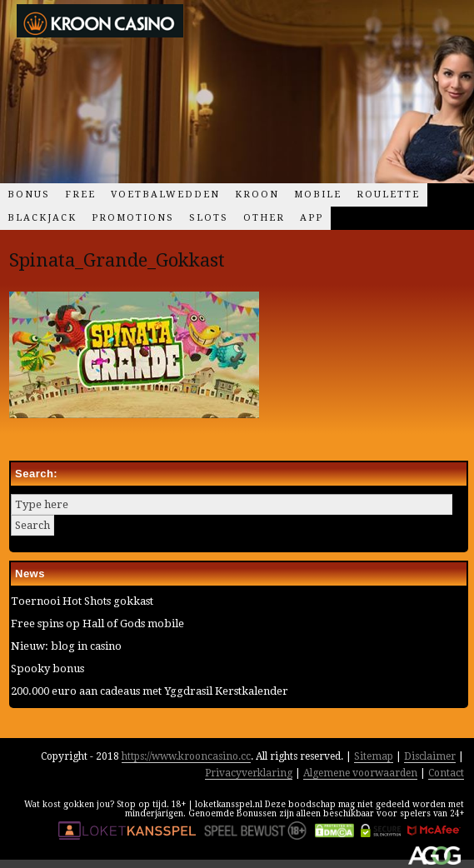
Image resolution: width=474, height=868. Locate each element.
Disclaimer (430, 756)
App (312, 218)
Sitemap (374, 756)
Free (80, 195)
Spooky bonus (47, 668)
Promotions (133, 218)
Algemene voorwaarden (360, 773)
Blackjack (42, 218)
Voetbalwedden (165, 195)
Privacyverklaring (249, 773)
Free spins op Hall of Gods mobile (97, 624)
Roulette (388, 195)
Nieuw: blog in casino (66, 646)
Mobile (318, 195)
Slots (209, 218)
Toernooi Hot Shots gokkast (82, 601)
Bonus (29, 195)
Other (264, 218)
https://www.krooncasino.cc (186, 756)
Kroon (257, 195)
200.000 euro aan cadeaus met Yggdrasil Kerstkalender (150, 691)
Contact (446, 773)
